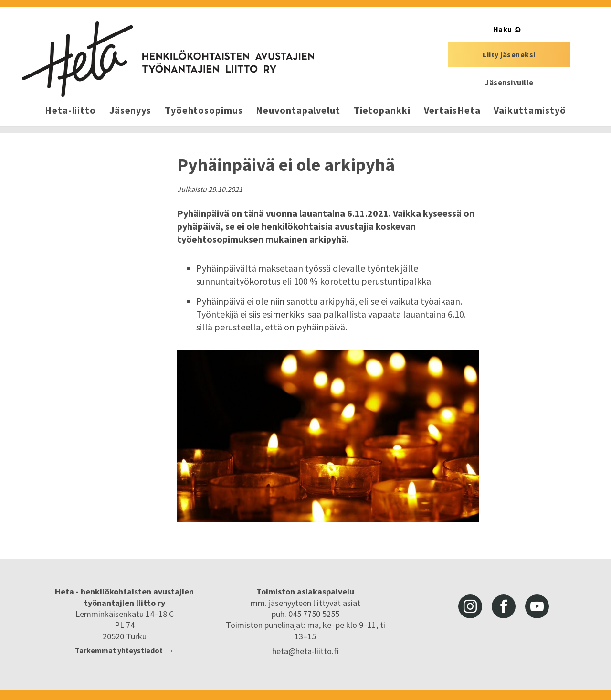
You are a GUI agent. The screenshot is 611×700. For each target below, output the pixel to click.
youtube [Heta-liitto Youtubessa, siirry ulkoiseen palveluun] (537, 606)
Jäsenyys (130, 110)
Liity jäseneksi (509, 54)
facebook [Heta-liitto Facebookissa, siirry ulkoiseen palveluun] (504, 606)
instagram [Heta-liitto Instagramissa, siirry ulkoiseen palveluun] (470, 606)
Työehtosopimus (204, 110)
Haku (503, 29)
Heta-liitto (70, 110)
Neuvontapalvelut (298, 110)
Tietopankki (382, 110)
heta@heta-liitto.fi (305, 651)
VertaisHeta (452, 110)
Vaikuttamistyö (530, 110)
